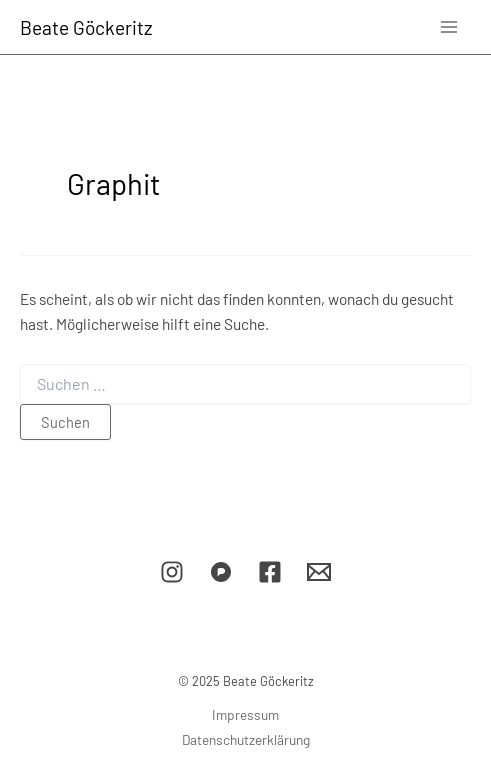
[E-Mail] (319, 572)
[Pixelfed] (221, 572)
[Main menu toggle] (449, 26)
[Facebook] (270, 572)
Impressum (245, 714)
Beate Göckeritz (86, 27)
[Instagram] (172, 572)
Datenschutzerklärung (246, 739)
